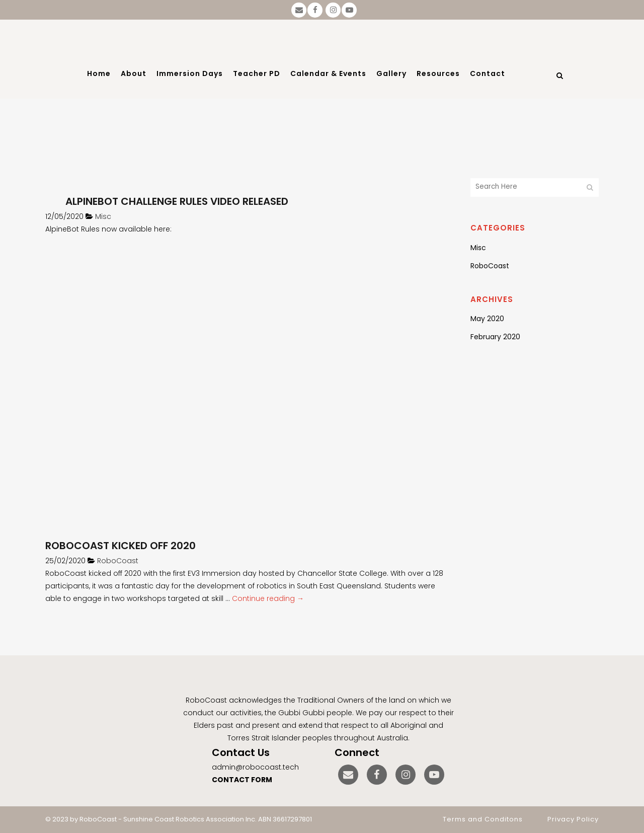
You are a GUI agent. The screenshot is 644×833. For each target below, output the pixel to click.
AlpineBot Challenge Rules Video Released (177, 201)
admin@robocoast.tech (255, 767)
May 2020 (487, 319)
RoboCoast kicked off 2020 (120, 546)
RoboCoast (118, 561)
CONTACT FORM (242, 780)
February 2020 (495, 337)
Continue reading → (268, 598)
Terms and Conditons (483, 819)
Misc (103, 216)
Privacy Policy (573, 819)
